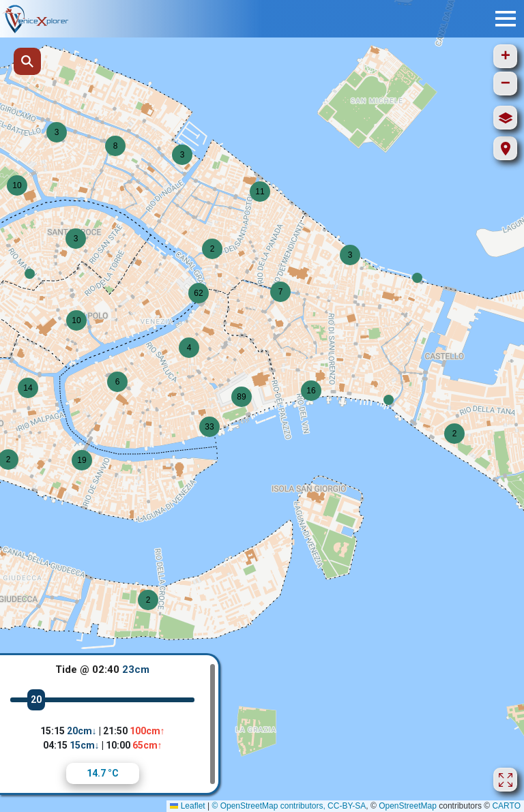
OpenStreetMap (408, 806)
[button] (30, 274)
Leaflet (187, 806)
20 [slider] (36, 700)
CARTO (506, 806)
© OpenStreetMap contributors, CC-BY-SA (289, 806)
